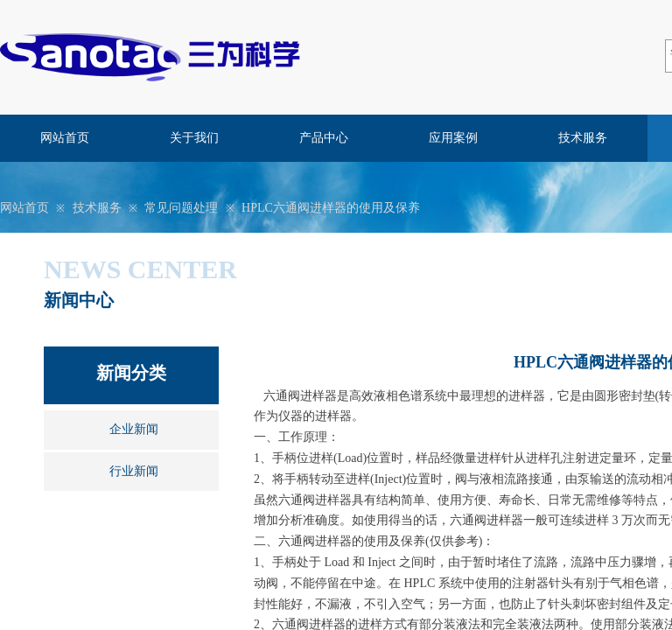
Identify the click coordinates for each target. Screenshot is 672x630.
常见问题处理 (181, 208)
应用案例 (453, 138)
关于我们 (194, 138)
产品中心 (324, 138)
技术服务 (583, 138)
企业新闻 (134, 429)
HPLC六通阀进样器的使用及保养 (331, 208)
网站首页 (65, 138)
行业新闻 (134, 471)
